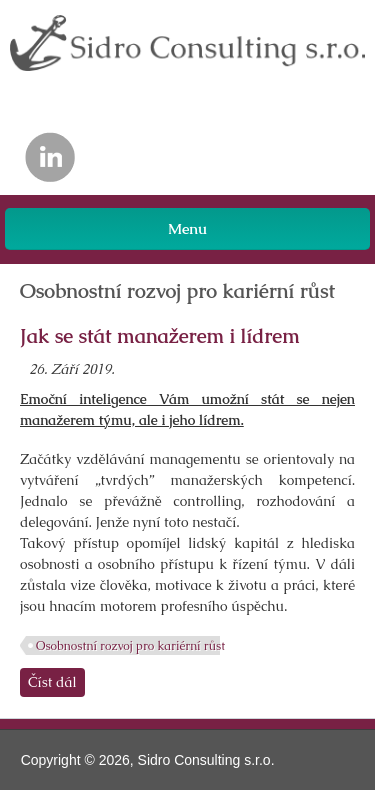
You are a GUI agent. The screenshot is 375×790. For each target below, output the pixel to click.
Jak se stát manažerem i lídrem (160, 336)
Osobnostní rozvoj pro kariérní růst (130, 646)
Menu (187, 228)
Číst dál (56, 681)
